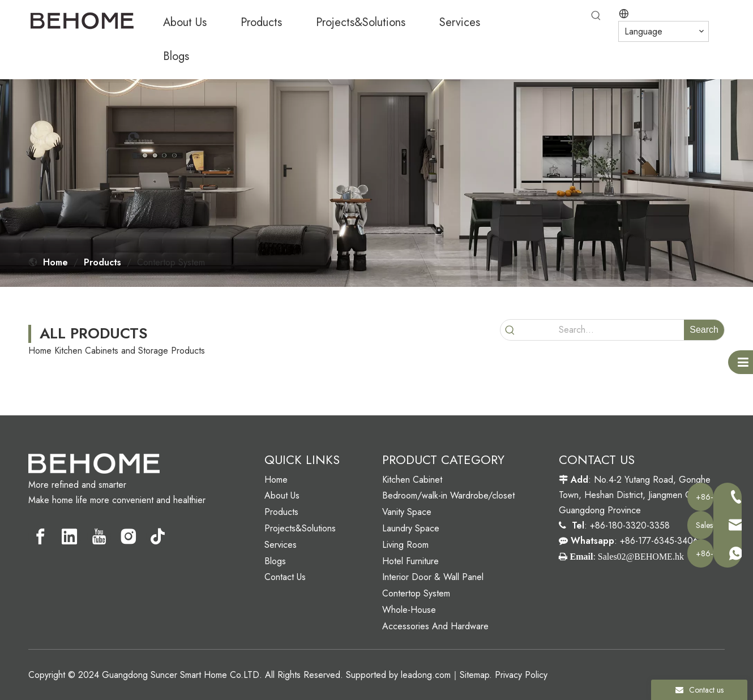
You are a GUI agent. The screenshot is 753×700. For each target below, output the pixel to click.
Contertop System (416, 593)
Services (281, 545)
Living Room (405, 545)
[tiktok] (158, 536)
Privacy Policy (521, 675)
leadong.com (426, 675)
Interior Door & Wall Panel (433, 577)
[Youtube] (99, 536)
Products (281, 512)
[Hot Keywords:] (596, 16)
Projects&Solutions (300, 528)
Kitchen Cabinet (412, 480)
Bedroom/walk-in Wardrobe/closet (448, 495)
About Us (282, 495)
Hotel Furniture (410, 561)
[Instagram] (129, 536)
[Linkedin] (70, 536)
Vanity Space (407, 512)
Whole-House (409, 610)
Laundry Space (411, 528)
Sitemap (474, 675)
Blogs (275, 561)
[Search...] (602, 330)
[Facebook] (40, 536)
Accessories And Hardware (435, 626)
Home (276, 480)
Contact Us (285, 577)
